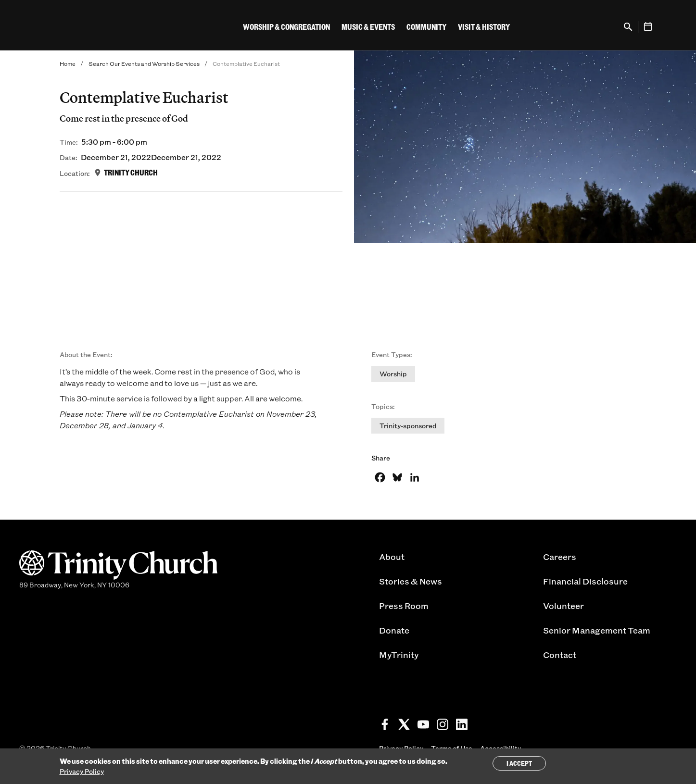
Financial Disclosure (585, 581)
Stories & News (411, 581)
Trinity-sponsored (408, 426)
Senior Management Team (597, 630)
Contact (560, 655)
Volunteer (563, 606)
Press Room (404, 606)
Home (68, 63)
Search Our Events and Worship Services (144, 63)
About (392, 557)
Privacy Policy (82, 771)
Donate (394, 630)
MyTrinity (399, 655)
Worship (393, 374)
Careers (560, 557)
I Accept (519, 763)
